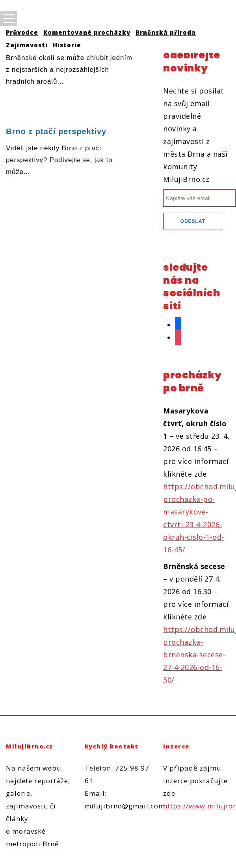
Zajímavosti (27, 45)
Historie (67, 45)
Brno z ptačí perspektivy (56, 131)
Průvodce (22, 32)
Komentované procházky (87, 32)
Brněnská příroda (166, 32)
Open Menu (8, 18)
